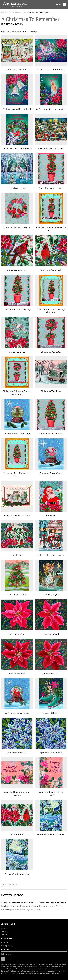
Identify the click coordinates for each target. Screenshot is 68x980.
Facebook (3, 959)
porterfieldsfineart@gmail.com (25, 910)
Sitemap (5, 934)
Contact (5, 943)
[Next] (10, 885)
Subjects (5, 932)
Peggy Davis (21, 13)
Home (4, 13)
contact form (54, 906)
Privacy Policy (7, 946)
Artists (11, 13)
